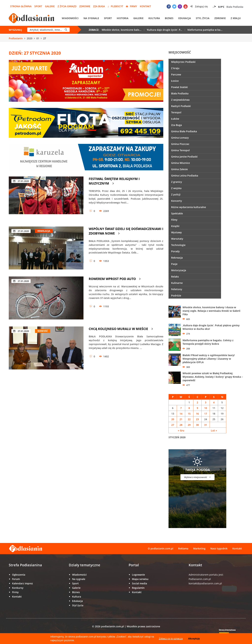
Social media (139, 583)
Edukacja (185, 18)
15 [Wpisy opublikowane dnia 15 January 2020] (189, 414)
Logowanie (138, 575)
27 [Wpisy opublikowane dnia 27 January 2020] (173, 425)
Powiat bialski (179, 87)
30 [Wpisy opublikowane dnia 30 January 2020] (197, 425)
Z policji (176, 194)
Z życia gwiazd (67, 6)
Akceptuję (194, 639)
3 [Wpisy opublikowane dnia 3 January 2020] (206, 402)
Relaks (175, 277)
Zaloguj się (199, 6)
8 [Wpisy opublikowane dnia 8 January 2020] (189, 408)
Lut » (214, 430)
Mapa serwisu (140, 579)
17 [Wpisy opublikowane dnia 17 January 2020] (206, 414)
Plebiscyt (115, 6)
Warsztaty (177, 239)
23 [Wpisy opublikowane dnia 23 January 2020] (197, 419)
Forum (16, 579)
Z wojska (176, 188)
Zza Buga (99, 6)
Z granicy (177, 182)
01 (38, 38)
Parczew (176, 74)
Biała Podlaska (180, 93)
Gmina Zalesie (179, 169)
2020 (30, 38)
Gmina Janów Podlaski (184, 157)
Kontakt (145, 6)
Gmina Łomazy (180, 138)
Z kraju (236, 18)
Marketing (199, 548)
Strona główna (21, 6)
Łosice (175, 81)
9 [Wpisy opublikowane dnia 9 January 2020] (197, 408)
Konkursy (18, 588)
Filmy (174, 220)
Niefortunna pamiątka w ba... (205, 30)
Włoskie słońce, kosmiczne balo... (122, 30)
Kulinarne (177, 283)
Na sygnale (91, 18)
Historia (123, 18)
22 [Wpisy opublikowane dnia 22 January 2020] (189, 419)
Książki (175, 226)
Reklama (183, 548)
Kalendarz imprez (22, 583)
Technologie (178, 245)
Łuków (175, 119)
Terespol (176, 112)
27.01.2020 (21, 181)
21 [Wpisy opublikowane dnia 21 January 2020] (181, 419)
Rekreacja (177, 258)
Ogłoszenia (19, 575)
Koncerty (177, 201)
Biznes (169, 18)
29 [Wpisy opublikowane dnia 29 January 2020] (189, 425)
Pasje (174, 264)
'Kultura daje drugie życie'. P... (164, 30)
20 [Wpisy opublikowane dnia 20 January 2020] (173, 419)
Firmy (132, 6)
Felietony (177, 289)
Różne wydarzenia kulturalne (189, 207)
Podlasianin (16, 38)
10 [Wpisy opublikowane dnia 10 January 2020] (206, 408)
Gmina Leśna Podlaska (185, 176)
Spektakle (177, 213)
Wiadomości (70, 18)
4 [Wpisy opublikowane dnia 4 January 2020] (214, 402)
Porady (175, 251)
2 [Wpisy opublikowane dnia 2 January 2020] (197, 402)
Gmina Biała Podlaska (184, 131)
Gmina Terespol (180, 150)
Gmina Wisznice (181, 163)
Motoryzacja (179, 270)
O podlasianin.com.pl (161, 548)
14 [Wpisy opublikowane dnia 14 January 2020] (181, 414)
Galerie (50, 6)
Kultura (154, 18)
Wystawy (176, 232)
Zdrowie (85, 6)
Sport (38, 6)
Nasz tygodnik (219, 548)
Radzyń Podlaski (181, 106)
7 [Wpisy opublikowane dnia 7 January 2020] (181, 408)
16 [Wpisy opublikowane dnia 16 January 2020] (197, 414)
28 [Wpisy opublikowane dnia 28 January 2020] (181, 425)
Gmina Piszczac (180, 144)
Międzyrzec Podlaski (183, 62)
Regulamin (138, 588)
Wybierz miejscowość (197, 477)
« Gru (181, 430)
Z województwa (180, 100)
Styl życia (203, 18)
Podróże (176, 296)
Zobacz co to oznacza (171, 639)
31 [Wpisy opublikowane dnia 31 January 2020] (206, 425)
